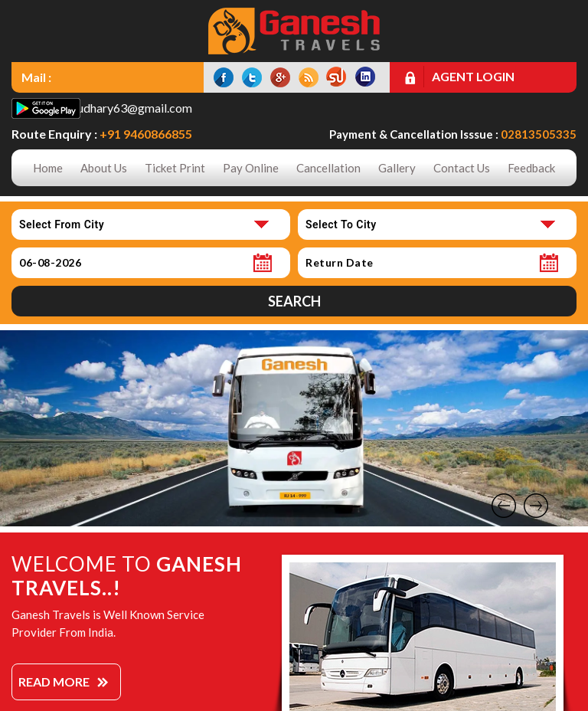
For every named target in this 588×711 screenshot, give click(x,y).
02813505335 (539, 134)
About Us (104, 168)
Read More (54, 682)
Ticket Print (175, 168)
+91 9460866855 (146, 134)
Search (294, 301)
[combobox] (151, 224)
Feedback (531, 168)
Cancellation (328, 168)
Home (48, 168)
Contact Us (462, 168)
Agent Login (473, 76)
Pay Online (251, 168)
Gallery (397, 168)
